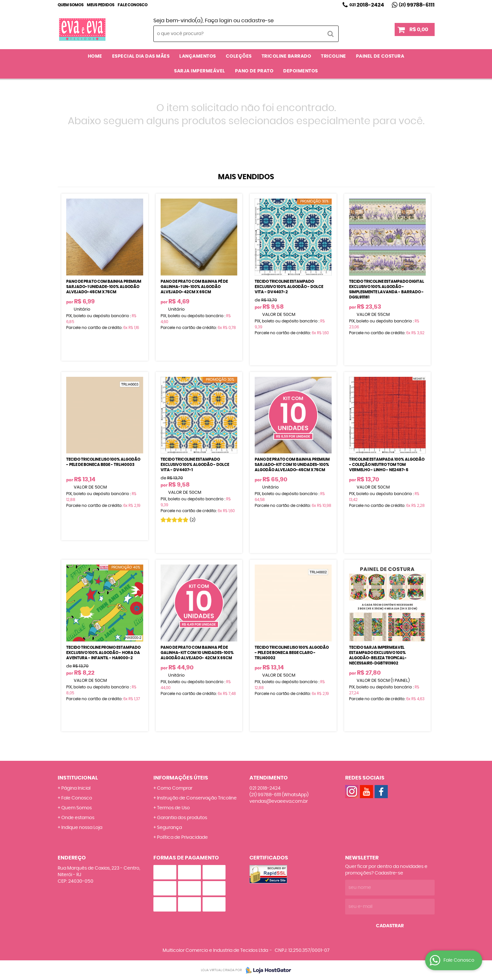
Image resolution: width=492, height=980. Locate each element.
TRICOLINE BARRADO (286, 56)
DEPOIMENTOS (301, 71)
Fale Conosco (133, 5)
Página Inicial (76, 788)
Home (95, 56)
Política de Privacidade (182, 837)
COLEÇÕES (239, 56)
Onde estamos (78, 818)
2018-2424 (367, 5)
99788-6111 (417, 5)
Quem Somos (71, 5)
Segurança (169, 828)
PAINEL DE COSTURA (380, 56)
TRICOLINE (334, 56)
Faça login (218, 21)
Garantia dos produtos (182, 818)
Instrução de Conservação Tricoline (197, 798)
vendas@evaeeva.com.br (279, 801)
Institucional (78, 778)
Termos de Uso (173, 808)
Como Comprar (175, 788)
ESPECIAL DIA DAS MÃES (141, 56)
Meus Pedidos (101, 5)
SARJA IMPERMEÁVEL (200, 71)
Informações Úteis (181, 778)
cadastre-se (257, 21)
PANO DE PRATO (254, 71)
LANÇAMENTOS (198, 56)
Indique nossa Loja (82, 828)
